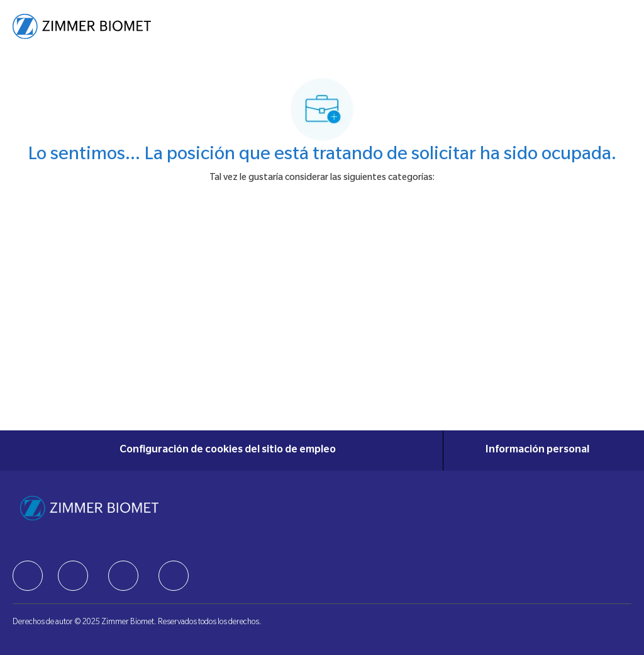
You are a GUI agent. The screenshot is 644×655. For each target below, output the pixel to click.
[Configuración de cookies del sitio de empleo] (228, 451)
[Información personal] (537, 451)
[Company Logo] (82, 27)
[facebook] (28, 576)
